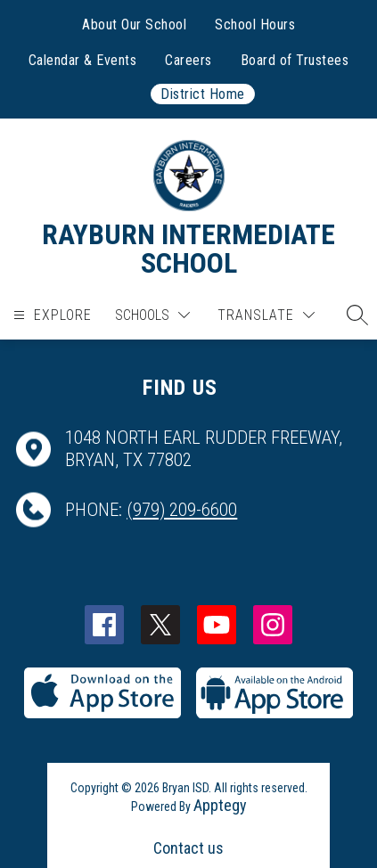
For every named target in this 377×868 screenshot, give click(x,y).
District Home (203, 94)
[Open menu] (50, 315)
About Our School (134, 25)
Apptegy (220, 805)
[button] (353, 315)
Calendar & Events (83, 60)
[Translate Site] (266, 315)
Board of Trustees (295, 60)
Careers (188, 60)
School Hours (255, 25)
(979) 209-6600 (182, 510)
